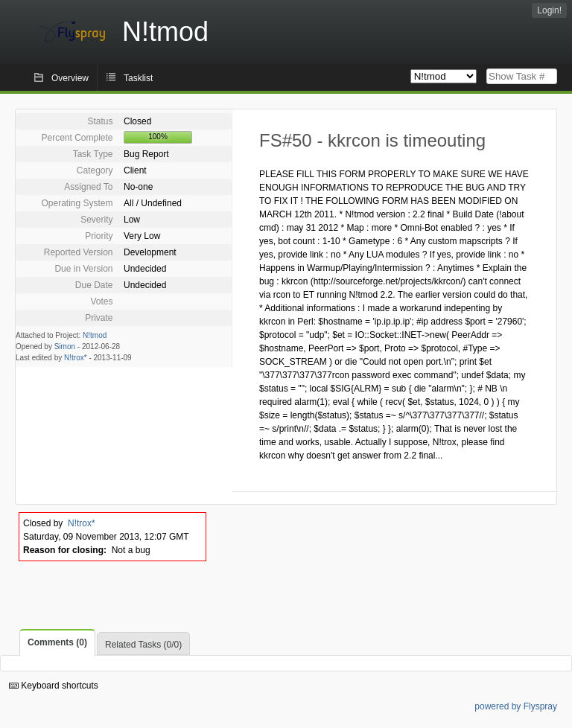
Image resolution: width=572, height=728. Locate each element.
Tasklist (138, 78)
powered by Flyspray (516, 706)
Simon (65, 347)
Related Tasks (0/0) (143, 645)
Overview (70, 78)
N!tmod (95, 335)
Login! (549, 10)
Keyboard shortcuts (54, 686)
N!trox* (76, 358)
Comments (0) (57, 642)
